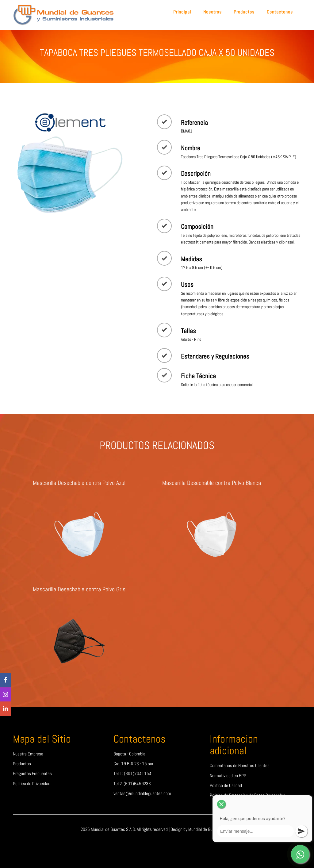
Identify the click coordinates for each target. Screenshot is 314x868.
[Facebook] (5, 680)
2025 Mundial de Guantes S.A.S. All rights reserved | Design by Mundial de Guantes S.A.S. (157, 829)
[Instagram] (5, 695)
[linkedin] (5, 709)
